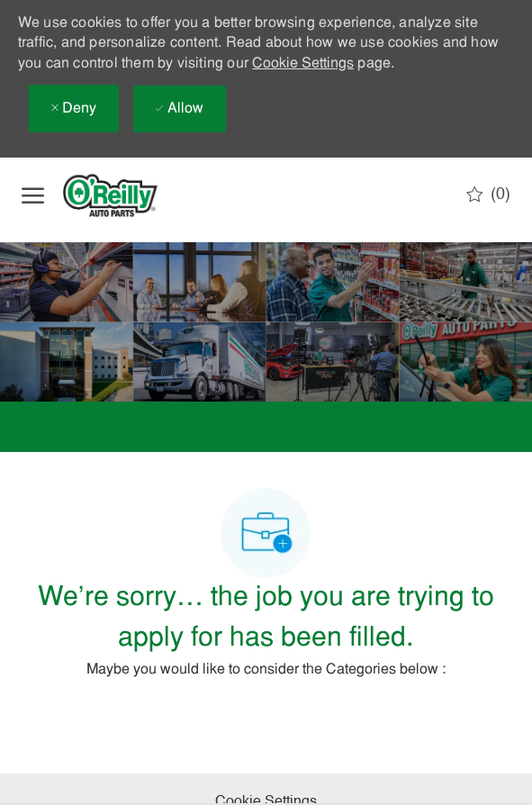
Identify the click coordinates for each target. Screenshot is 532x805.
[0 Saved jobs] (488, 194)
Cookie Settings (303, 64)
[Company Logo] (125, 195)
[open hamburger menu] (33, 195)
